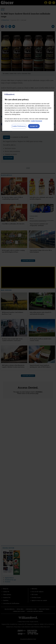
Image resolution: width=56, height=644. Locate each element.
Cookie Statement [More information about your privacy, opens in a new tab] (36, 121)
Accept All (34, 126)
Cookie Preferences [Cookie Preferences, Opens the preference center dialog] (19, 126)
